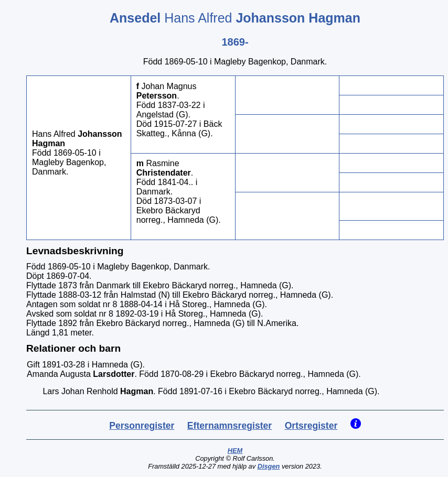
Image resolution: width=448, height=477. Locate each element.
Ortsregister (311, 426)
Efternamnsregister (230, 426)
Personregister (142, 426)
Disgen (269, 466)
